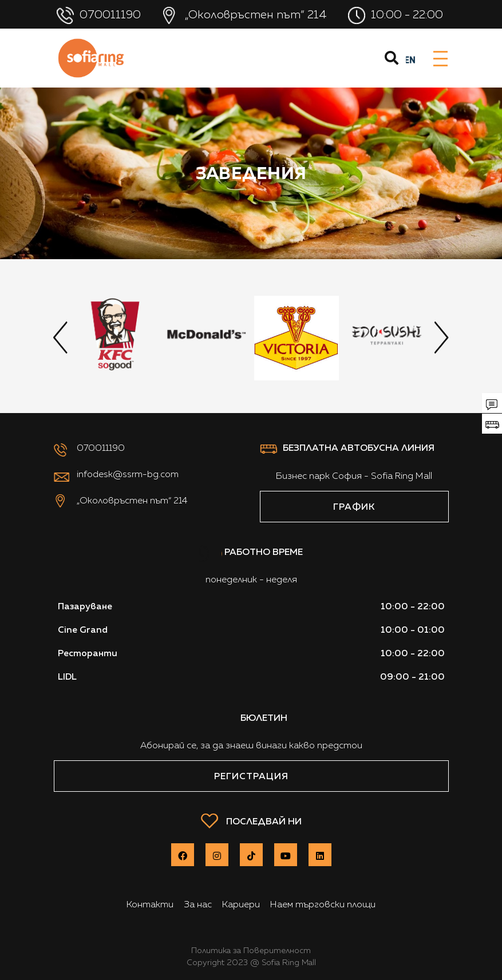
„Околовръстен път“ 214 (246, 15)
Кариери (241, 904)
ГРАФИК (354, 506)
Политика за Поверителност (251, 950)
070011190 (100, 15)
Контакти (150, 904)
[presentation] (61, 338)
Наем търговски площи (323, 904)
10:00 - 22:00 (397, 15)
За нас (198, 904)
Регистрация (251, 776)
